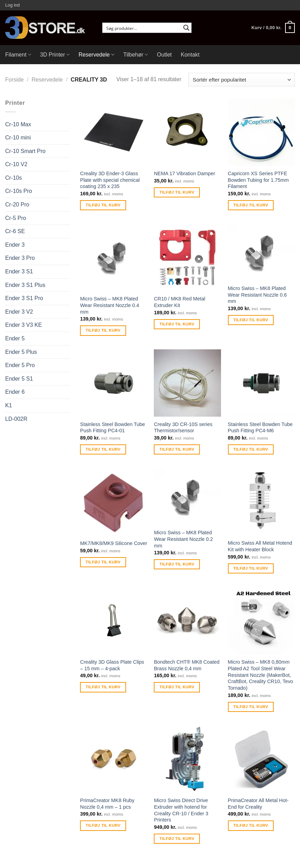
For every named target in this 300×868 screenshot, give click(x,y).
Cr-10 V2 (16, 164)
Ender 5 (15, 338)
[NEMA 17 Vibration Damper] (187, 132)
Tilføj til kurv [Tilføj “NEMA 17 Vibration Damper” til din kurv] (177, 192)
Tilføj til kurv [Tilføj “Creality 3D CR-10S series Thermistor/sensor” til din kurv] (177, 449)
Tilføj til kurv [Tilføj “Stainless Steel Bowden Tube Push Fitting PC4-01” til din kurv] (103, 449)
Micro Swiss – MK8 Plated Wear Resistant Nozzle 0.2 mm (183, 539)
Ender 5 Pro (20, 365)
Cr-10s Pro (19, 191)
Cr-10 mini (18, 138)
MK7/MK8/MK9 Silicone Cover (114, 543)
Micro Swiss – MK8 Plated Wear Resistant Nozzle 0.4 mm (109, 305)
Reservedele (96, 55)
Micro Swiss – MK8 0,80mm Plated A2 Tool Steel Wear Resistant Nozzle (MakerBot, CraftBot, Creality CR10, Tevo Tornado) (261, 675)
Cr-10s (14, 178)
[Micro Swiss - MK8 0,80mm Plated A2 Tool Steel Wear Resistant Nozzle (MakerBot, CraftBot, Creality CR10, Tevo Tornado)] (262, 621)
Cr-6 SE (15, 231)
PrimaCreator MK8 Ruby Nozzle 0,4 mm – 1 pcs (107, 804)
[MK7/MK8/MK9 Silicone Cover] (114, 502)
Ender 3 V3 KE (24, 325)
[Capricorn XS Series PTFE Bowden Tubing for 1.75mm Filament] (262, 132)
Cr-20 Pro (17, 205)
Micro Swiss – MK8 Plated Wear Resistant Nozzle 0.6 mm (257, 295)
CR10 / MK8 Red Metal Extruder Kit (179, 302)
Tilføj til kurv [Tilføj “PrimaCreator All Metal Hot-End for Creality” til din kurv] (251, 825)
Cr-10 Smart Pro (25, 151)
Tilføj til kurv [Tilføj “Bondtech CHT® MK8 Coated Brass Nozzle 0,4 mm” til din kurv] (177, 687)
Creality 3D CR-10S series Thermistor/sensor (183, 428)
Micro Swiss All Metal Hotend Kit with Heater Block (260, 546)
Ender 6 (15, 392)
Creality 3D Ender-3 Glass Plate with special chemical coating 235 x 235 (110, 180)
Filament (18, 55)
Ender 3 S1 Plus (25, 285)
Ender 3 (15, 245)
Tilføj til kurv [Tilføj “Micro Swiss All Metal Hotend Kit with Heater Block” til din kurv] (251, 568)
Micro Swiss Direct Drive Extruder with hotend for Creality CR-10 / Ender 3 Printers (181, 810)
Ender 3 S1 (19, 271)
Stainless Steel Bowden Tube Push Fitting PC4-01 (112, 428)
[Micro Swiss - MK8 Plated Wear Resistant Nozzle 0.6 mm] (262, 252)
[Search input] (142, 28)
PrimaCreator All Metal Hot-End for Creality (258, 804)
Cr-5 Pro (16, 218)
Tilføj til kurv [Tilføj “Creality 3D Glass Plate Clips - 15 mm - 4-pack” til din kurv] (103, 687)
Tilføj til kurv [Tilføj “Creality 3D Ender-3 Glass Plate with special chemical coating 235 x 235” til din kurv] (103, 205)
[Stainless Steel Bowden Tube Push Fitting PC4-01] (114, 383)
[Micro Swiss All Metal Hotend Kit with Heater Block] (262, 502)
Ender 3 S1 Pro (24, 298)
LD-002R (16, 419)
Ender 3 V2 (19, 312)
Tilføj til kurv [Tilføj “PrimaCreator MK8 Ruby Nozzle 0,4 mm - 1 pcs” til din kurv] (103, 825)
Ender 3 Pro (20, 258)
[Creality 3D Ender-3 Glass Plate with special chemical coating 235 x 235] (114, 132)
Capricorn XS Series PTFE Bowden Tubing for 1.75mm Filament (258, 180)
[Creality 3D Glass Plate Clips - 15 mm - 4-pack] (114, 621)
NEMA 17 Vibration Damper (184, 173)
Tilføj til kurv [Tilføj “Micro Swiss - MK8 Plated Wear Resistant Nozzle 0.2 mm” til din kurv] (177, 564)
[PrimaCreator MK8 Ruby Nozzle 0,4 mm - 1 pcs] (114, 759)
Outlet (164, 55)
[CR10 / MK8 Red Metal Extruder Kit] (187, 258)
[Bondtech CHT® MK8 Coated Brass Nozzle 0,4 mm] (187, 621)
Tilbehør (136, 55)
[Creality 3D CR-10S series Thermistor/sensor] (187, 383)
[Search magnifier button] (186, 28)
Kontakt (190, 55)
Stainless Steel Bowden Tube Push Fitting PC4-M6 (260, 428)
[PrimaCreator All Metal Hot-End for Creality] (262, 759)
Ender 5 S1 (19, 379)
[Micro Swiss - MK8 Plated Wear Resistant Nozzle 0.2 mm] (187, 497)
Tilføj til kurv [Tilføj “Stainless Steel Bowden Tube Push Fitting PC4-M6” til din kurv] (251, 449)
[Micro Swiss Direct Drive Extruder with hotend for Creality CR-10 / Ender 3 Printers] (187, 759)
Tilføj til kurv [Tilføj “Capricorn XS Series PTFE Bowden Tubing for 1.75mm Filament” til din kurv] (251, 205)
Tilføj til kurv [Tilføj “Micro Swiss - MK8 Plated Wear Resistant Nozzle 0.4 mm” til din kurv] (103, 330)
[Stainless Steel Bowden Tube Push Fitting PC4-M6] (262, 383)
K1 (9, 405)
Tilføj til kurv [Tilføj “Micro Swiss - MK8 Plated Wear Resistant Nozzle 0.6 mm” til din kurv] (251, 320)
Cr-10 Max (18, 124)
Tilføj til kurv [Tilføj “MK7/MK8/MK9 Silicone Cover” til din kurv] (103, 562)
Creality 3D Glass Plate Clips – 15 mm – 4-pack (112, 665)
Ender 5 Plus (21, 352)
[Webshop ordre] (242, 80)
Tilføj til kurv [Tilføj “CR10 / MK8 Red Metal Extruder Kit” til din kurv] (177, 324)
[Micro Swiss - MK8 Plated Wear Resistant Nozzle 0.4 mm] (114, 258)
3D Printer (55, 55)
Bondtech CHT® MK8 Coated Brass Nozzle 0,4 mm (187, 665)
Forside (14, 80)
